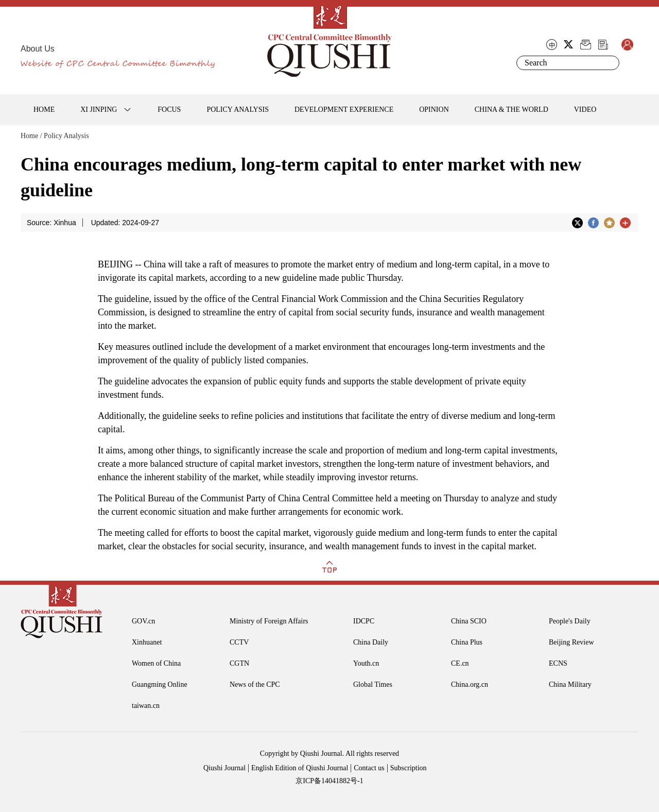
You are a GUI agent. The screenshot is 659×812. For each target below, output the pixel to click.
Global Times (373, 684)
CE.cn (460, 663)
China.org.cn (470, 684)
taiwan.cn (146, 706)
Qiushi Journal (224, 768)
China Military (570, 684)
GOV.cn (143, 621)
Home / (31, 136)
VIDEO (585, 109)
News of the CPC (255, 684)
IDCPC (364, 621)
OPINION (434, 109)
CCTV (239, 642)
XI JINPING (99, 109)
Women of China (156, 663)
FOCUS (169, 109)
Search (610, 63)
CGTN (239, 663)
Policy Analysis (66, 136)
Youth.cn (366, 663)
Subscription (409, 768)
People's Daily (570, 621)
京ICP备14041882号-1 (329, 781)
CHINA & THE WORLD (511, 109)
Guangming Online (160, 684)
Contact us (369, 768)
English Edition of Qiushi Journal (300, 768)
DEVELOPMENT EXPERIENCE (344, 109)
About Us (38, 49)
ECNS (558, 663)
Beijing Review (571, 642)
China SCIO (469, 621)
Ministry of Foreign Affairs (269, 621)
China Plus (467, 642)
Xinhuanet (147, 642)
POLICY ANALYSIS (238, 109)
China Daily (371, 642)
